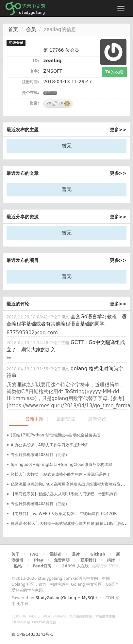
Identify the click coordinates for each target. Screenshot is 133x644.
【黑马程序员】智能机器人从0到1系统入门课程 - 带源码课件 (64, 494)
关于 (15, 554)
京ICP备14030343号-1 (32, 635)
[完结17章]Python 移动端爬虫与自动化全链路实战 (56, 435)
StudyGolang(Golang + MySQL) (66, 598)
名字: (34, 71)
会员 (31, 29)
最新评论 (97, 419)
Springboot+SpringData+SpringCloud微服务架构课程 (61, 465)
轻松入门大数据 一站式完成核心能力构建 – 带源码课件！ (61, 474)
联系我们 (88, 560)
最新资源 (66, 419)
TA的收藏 (114, 72)
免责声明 (62, 560)
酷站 (18, 566)
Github (98, 554)
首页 (13, 29)
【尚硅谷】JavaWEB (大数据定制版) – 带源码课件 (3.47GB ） (66, 514)
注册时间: (31, 82)
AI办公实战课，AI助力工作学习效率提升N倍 (49, 445)
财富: (34, 103)
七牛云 (23, 604)
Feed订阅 (42, 566)
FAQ (34, 554)
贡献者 (55, 554)
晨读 (76, 554)
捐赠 (111, 560)
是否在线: (31, 93)
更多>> (118, 130)
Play (39, 560)
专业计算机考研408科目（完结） (40, 455)
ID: (36, 61)
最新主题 (34, 419)
